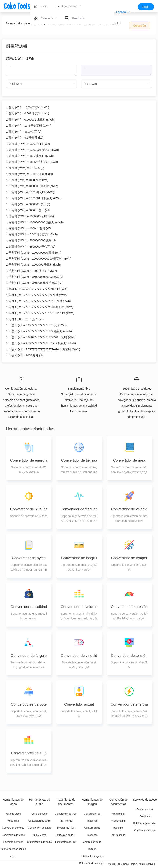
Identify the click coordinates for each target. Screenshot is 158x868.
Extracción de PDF (66, 835)
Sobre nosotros (145, 809)
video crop (13, 821)
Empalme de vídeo (13, 842)
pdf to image (118, 835)
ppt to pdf (118, 828)
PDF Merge (66, 821)
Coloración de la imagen (92, 863)
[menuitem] (41, 6)
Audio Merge (39, 835)
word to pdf (118, 814)
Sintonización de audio (40, 842)
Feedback (145, 816)
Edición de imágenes (92, 856)
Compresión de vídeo (13, 835)
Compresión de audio (39, 828)
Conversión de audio (39, 821)
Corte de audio (40, 814)
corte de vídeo (13, 814)
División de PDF (66, 828)
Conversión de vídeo (13, 828)
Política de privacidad (145, 823)
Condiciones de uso (145, 831)
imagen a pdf (118, 821)
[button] (123, 12)
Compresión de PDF (66, 814)
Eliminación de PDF (66, 842)
